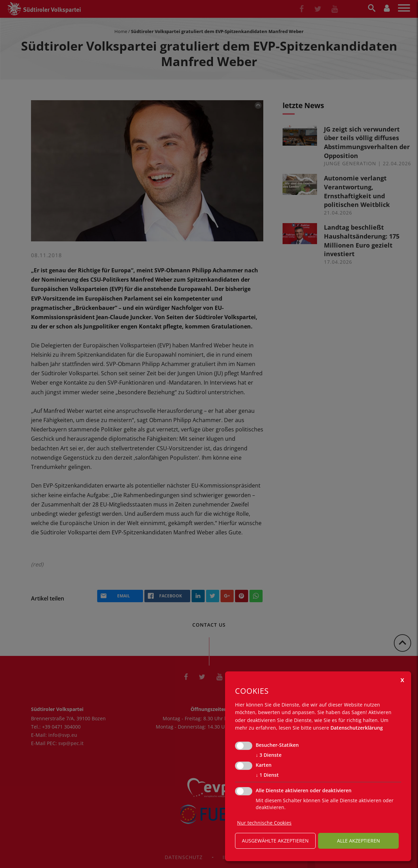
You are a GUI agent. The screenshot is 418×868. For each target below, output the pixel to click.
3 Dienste (269, 755)
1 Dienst (267, 775)
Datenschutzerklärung (357, 728)
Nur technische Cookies (264, 823)
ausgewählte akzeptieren (275, 841)
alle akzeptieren (359, 841)
